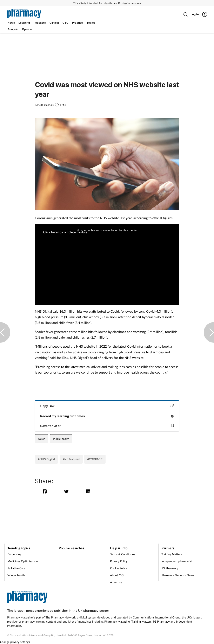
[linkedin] (89, 491)
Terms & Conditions (123, 554)
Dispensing (14, 554)
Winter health (16, 575)
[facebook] (46, 491)
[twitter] (67, 491)
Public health (61, 439)
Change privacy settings (15, 642)
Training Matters (172, 554)
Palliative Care (16, 568)
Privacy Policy (119, 561)
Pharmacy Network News (178, 575)
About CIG (117, 575)
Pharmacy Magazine (117, 621)
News (42, 439)
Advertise (116, 582)
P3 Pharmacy (170, 568)
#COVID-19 (95, 459)
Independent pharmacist (177, 561)
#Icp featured (71, 459)
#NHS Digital (46, 459)
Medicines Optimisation (23, 561)
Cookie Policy (119, 568)
